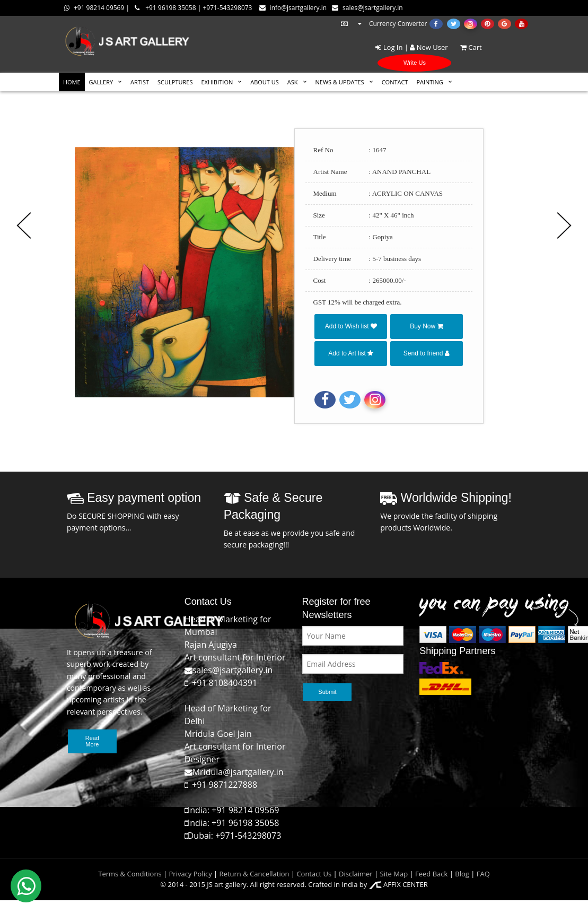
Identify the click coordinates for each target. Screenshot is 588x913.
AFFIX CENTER (398, 884)
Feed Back (431, 874)
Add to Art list (351, 353)
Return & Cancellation (254, 874)
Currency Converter (383, 24)
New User (429, 47)
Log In (389, 47)
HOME (72, 82)
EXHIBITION (217, 82)
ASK (293, 82)
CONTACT (395, 82)
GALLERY (101, 82)
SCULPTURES (175, 82)
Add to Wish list (351, 326)
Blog (462, 874)
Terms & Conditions (130, 874)
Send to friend (427, 353)
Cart (466, 47)
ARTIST (140, 82)
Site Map (393, 874)
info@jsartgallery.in (293, 8)
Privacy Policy (191, 874)
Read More (92, 741)
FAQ (483, 874)
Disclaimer (355, 874)
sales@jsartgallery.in (367, 8)
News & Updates (340, 82)
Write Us (415, 63)
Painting (429, 82)
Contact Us (314, 874)
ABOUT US (265, 82)
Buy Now (426, 326)
